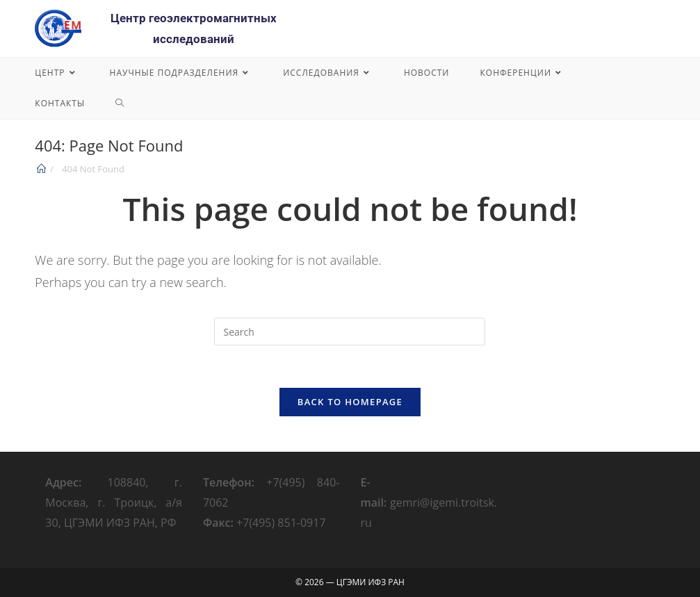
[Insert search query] (350, 332)
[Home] (41, 169)
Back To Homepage (350, 402)
